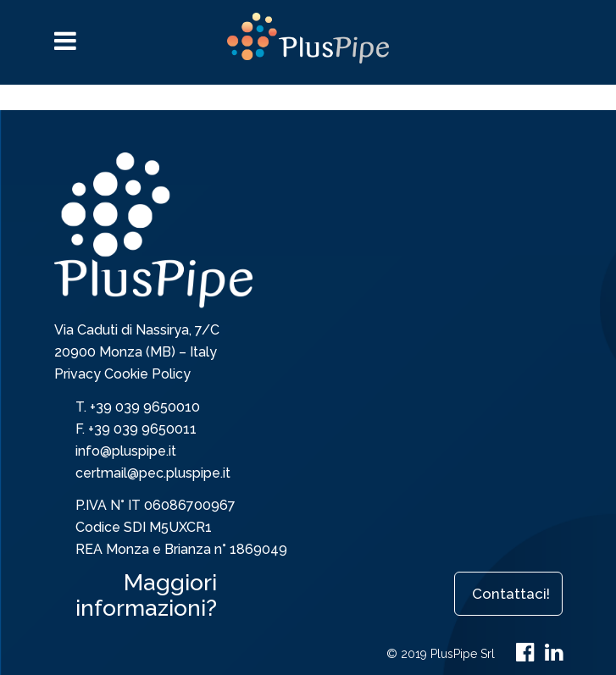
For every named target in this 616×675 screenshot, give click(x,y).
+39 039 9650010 (145, 407)
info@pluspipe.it (126, 451)
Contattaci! (511, 594)
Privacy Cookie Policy (122, 374)
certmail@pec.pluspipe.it (153, 473)
